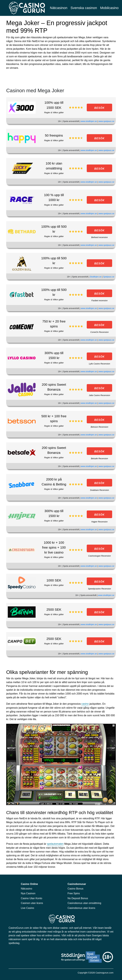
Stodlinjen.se (96, 277)
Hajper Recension (99, 522)
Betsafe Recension (99, 458)
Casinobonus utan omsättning (84, 903)
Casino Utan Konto (31, 898)
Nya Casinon (28, 893)
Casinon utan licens (32, 903)
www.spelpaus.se (106, 121)
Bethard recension (99, 237)
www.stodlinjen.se (89, 121)
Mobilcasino (109, 8)
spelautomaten (55, 844)
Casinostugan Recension (99, 556)
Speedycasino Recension (99, 589)
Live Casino (27, 908)
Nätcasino (26, 889)
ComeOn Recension (100, 332)
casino (85, 704)
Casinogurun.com (104, 973)
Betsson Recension (99, 427)
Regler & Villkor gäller (54, 112)
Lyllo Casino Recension (99, 364)
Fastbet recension (99, 300)
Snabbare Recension (99, 490)
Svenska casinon (84, 8)
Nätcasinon (59, 8)
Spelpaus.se (109, 277)
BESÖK (100, 108)
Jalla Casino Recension (99, 395)
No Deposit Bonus (78, 898)
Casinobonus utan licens (81, 908)
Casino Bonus (75, 889)
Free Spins (74, 893)
